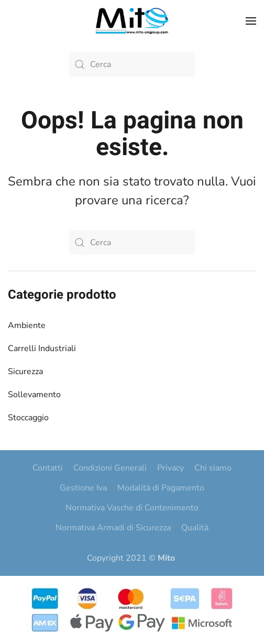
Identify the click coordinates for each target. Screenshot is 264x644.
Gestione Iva (83, 488)
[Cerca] (132, 64)
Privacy (170, 468)
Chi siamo (213, 468)
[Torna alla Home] (132, 21)
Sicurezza (25, 372)
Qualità (195, 528)
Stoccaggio (28, 418)
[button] (251, 21)
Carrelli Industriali (42, 348)
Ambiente (27, 325)
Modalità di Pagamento (161, 488)
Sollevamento (34, 395)
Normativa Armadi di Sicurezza (113, 528)
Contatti (48, 468)
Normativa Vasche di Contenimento (132, 508)
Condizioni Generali (110, 468)
